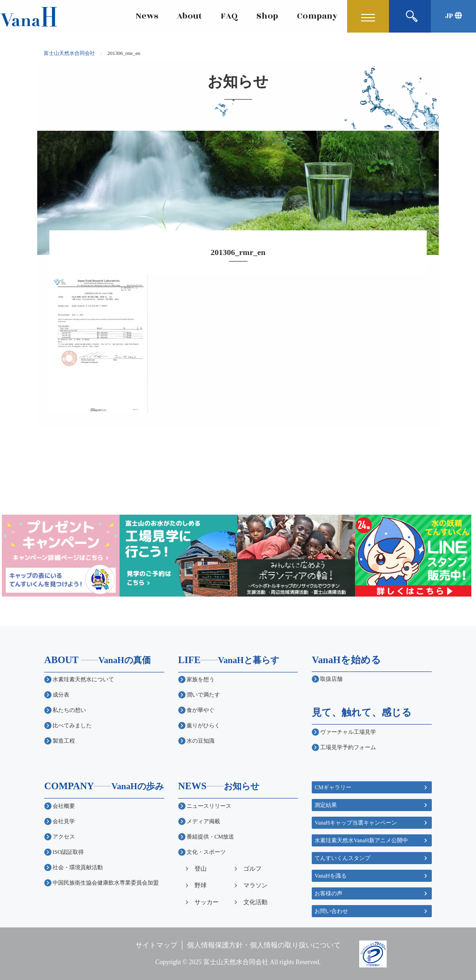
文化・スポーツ (206, 852)
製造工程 (64, 741)
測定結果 (326, 805)
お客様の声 (329, 893)
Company (317, 16)
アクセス (64, 837)
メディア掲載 (203, 821)
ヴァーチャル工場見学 (348, 732)
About (189, 16)
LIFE (229, 660)
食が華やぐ (201, 710)
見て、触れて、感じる (362, 712)
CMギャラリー (333, 787)
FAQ (229, 16)
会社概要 (64, 806)
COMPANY (104, 786)
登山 (201, 869)
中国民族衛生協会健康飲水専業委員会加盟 (106, 883)
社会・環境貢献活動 (78, 867)
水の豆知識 (201, 741)
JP (453, 16)
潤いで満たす (203, 695)
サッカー (207, 902)
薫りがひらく (203, 725)
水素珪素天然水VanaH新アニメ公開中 (361, 840)
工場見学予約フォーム (348, 747)
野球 (201, 885)
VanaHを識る (331, 876)
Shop (267, 16)
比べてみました (72, 725)
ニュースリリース (209, 806)
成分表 (61, 695)
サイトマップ (156, 945)
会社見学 (64, 821)
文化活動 (255, 902)
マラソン (255, 885)
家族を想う (201, 679)
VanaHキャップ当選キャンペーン (356, 823)
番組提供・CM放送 (211, 837)
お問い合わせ (331, 911)
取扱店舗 (331, 679)
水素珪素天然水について (83, 679)
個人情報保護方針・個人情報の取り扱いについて (264, 945)
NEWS (219, 786)
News (147, 16)
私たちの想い (69, 710)
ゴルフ (252, 869)
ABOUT (97, 660)
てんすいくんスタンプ (342, 858)
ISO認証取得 (68, 852)
